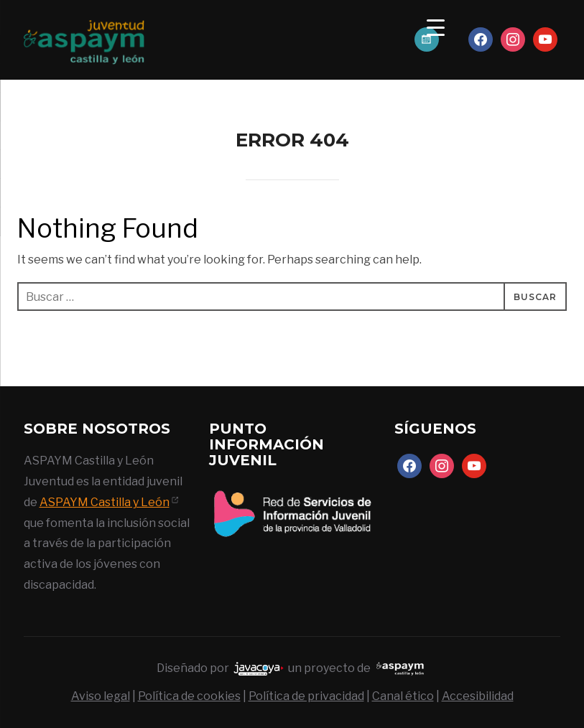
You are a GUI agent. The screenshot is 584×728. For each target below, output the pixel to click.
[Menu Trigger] (436, 27)
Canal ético (403, 696)
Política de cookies (189, 696)
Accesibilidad (478, 696)
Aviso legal (101, 696)
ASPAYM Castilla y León (105, 502)
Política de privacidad (306, 696)
